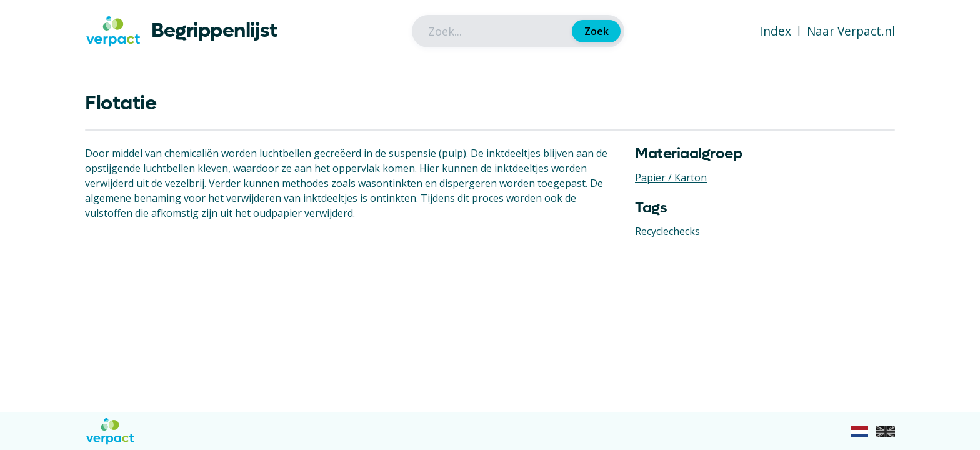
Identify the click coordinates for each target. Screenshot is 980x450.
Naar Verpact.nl (851, 31)
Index (775, 31)
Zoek (597, 31)
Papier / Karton (671, 177)
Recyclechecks (667, 231)
